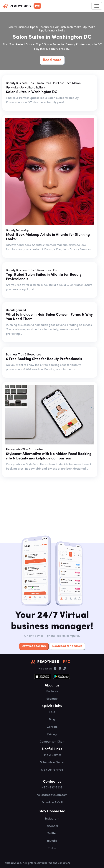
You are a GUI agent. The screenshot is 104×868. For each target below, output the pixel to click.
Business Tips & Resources (35, 27)
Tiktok (52, 848)
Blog (52, 720)
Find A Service (52, 755)
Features (52, 691)
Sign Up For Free (52, 770)
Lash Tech (66, 27)
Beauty (12, 27)
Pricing (52, 734)
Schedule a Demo (52, 763)
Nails (47, 31)
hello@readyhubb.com (52, 795)
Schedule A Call (52, 802)
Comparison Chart (52, 742)
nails (54, 31)
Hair (56, 27)
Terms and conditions (57, 863)
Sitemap (52, 699)
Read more (52, 60)
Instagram (52, 819)
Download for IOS (34, 646)
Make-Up (80, 27)
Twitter (52, 834)
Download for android (67, 646)
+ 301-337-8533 (52, 788)
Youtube (52, 841)
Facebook (52, 826)
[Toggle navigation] (97, 6)
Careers (52, 727)
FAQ (52, 712)
